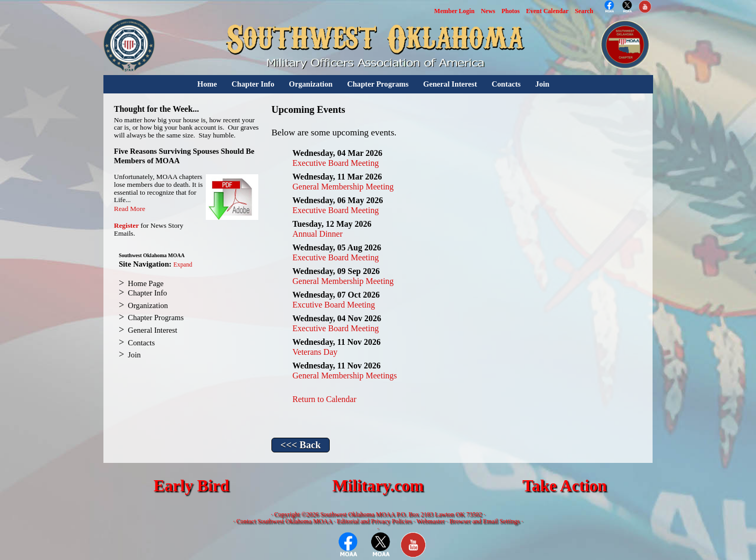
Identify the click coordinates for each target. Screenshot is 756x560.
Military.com (378, 486)
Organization (311, 84)
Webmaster (430, 521)
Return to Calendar (324, 399)
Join (543, 84)
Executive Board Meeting (335, 163)
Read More (130, 209)
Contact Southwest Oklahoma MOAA (284, 521)
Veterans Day (315, 352)
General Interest (450, 84)
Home (207, 84)
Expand (183, 265)
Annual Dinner (318, 234)
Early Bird (191, 486)
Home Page (146, 283)
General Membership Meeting (343, 187)
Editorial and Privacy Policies (374, 521)
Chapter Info (253, 84)
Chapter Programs (378, 84)
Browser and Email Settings (485, 521)
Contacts (506, 84)
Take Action (565, 486)
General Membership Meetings (345, 376)
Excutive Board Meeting (334, 305)
